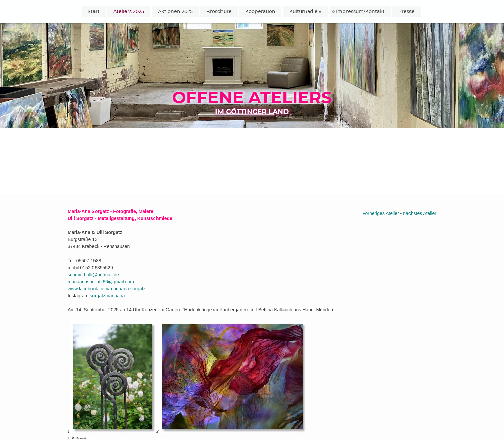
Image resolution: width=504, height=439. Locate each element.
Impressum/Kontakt (360, 12)
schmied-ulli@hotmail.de (93, 275)
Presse (406, 12)
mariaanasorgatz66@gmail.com (101, 282)
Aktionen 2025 (175, 12)
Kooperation (260, 12)
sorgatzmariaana (107, 296)
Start (94, 12)
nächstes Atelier (420, 213)
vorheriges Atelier (381, 213)
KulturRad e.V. (306, 12)
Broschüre (219, 12)
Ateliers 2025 (129, 12)
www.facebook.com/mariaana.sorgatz (107, 289)
